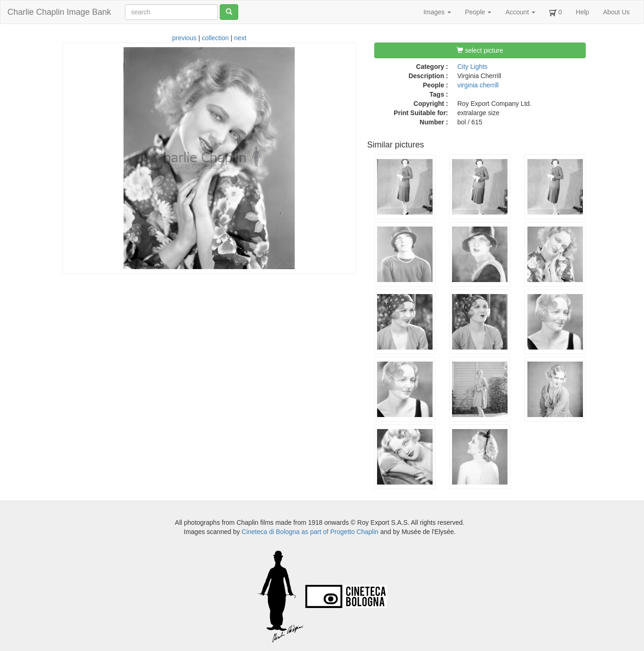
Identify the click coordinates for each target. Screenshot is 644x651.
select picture (480, 50)
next (240, 38)
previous (184, 38)
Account (520, 12)
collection (215, 38)
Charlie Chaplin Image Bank (59, 12)
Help (583, 12)
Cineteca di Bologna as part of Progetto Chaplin (310, 532)
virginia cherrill (478, 85)
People (478, 12)
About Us (616, 12)
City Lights (473, 67)
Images (437, 12)
